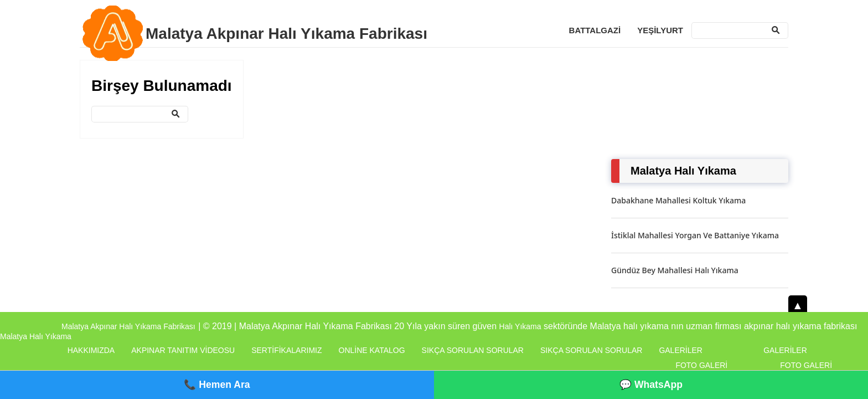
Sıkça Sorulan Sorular (473, 350)
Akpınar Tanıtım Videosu (183, 350)
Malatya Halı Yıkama (36, 336)
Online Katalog (372, 350)
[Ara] (740, 30)
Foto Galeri (701, 365)
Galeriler (681, 350)
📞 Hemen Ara (217, 385)
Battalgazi (595, 30)
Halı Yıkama (520, 326)
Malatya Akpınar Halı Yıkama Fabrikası (286, 34)
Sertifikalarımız (286, 350)
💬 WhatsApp (651, 385)
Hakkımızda (91, 350)
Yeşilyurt (660, 30)
